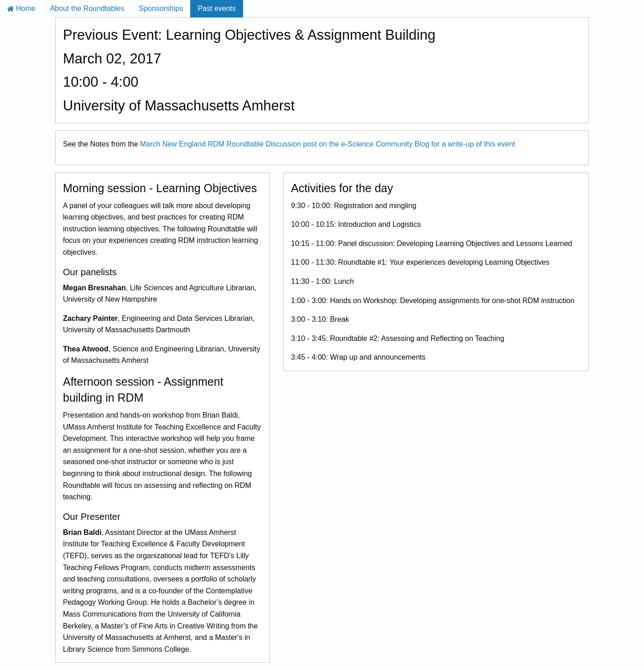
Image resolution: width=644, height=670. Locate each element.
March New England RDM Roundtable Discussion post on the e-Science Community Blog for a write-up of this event (328, 144)
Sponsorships (161, 8)
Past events (217, 8)
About (87, 8)
